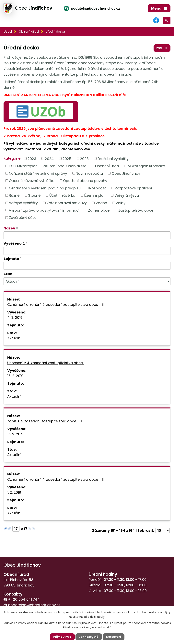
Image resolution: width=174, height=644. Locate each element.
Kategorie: (12, 158)
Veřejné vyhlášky (23, 203)
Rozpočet (98, 188)
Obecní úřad (29, 32)
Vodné (101, 203)
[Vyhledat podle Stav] (87, 281)
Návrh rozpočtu (89, 173)
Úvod (8, 32)
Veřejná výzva (127, 195)
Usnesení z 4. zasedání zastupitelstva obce (49, 363)
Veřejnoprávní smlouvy (67, 203)
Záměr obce (99, 210)
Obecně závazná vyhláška (32, 181)
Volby (121, 203)
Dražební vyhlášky (113, 158)
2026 (84, 158)
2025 (67, 158)
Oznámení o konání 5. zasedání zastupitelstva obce (56, 305)
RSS (162, 48)
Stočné (34, 195)
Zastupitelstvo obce (136, 210)
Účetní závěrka (62, 195)
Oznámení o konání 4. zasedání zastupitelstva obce (56, 479)
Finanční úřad (107, 166)
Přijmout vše (62, 637)
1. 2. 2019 (14, 492)
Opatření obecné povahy (85, 181)
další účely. (98, 617)
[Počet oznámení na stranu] (163, 530)
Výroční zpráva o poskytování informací (44, 210)
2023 (32, 158)
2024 (49, 158)
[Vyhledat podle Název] (87, 235)
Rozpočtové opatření (133, 188)
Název (9, 228)
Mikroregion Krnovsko (146, 166)
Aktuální (14, 338)
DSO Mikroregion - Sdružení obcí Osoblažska (48, 166)
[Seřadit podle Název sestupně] (17, 229)
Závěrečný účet (22, 218)
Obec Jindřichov (126, 173)
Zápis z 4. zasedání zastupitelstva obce (45, 421)
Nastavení (114, 637)
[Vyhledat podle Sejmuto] (87, 266)
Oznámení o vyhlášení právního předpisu (45, 188)
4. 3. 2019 (15, 317)
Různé (14, 195)
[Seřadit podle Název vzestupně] (17, 227)
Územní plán (95, 195)
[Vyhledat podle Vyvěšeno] (87, 251)
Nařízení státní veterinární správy (38, 173)
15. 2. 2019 (15, 376)
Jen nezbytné (89, 637)
